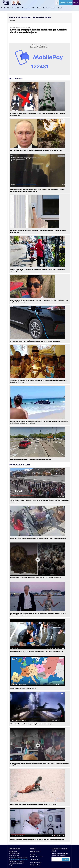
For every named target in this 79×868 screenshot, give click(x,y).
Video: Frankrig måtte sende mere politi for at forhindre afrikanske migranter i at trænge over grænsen (39, 501)
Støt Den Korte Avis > (37, 857)
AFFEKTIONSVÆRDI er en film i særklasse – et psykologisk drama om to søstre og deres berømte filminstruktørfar (38, 614)
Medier (53, 8)
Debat (39, 8)
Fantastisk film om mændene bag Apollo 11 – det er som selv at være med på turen (37, 840)
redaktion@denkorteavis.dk (19, 859)
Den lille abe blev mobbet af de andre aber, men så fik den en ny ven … (33, 804)
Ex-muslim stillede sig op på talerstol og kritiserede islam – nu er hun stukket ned (37, 652)
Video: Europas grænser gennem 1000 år (23, 688)
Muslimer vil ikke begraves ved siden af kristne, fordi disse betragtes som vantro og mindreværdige (38, 114)
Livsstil (60, 8)
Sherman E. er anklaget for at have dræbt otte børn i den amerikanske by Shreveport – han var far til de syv (38, 381)
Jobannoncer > (35, 859)
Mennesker (26, 8)
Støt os (76, 3)
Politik (3, 8)
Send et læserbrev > (36, 862)
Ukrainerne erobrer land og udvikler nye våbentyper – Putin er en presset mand (36, 150)
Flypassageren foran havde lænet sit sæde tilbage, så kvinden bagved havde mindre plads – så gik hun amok (39, 764)
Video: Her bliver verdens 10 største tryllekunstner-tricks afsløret (32, 724)
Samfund (46, 8)
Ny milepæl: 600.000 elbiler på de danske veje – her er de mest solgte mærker (35, 341)
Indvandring (16, 8)
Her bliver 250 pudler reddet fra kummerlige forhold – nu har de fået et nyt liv (36, 578)
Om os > (33, 854)
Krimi (9, 8)
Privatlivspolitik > (35, 865)
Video (34, 8)
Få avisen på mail (66, 3)
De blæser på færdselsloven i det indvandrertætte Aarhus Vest (31, 460)
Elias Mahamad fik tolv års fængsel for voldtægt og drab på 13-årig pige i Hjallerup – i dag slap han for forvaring (39, 301)
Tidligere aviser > (35, 852)
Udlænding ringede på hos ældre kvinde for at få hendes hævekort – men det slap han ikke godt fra (38, 231)
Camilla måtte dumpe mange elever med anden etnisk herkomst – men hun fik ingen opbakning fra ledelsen (38, 270)
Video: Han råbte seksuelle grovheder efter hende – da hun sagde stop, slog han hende (38, 538)
